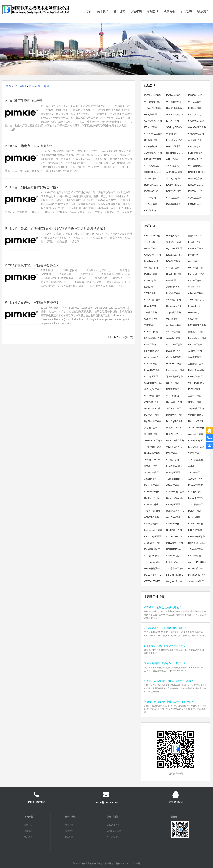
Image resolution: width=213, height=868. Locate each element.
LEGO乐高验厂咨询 (176, 562)
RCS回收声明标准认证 (176, 102)
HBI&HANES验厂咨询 (176, 549)
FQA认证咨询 (151, 127)
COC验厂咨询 (195, 492)
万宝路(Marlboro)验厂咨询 (154, 511)
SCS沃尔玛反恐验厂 (154, 556)
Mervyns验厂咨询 (175, 543)
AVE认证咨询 (173, 166)
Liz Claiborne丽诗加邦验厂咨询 (176, 575)
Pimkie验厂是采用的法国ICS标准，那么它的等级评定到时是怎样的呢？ (55, 229)
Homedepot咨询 (174, 306)
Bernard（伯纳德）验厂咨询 (198, 498)
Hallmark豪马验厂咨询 (198, 543)
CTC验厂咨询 (173, 485)
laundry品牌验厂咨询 (176, 511)
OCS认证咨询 (195, 102)
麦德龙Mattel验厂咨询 (198, 332)
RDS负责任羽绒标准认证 (154, 102)
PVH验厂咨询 (151, 274)
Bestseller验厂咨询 (197, 338)
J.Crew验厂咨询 (196, 549)
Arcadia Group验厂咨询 (154, 408)
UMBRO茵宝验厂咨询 (198, 569)
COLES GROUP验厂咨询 (176, 537)
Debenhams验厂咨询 (154, 492)
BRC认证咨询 (195, 108)
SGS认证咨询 (151, 140)
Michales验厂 (194, 255)
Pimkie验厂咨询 (39, 86)
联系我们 (203, 17)
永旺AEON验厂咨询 (176, 408)
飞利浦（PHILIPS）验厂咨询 (154, 460)
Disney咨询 (194, 312)
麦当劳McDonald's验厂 (198, 236)
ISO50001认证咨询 (197, 191)
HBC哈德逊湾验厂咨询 (154, 569)
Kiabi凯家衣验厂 (152, 549)
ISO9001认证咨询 (153, 95)
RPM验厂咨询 (173, 389)
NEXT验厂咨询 (151, 376)
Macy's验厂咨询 (152, 351)
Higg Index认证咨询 (176, 153)
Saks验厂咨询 (195, 357)
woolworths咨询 (174, 325)
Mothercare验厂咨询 (198, 440)
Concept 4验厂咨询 (197, 415)
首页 (89, 17)
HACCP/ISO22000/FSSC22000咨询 (198, 172)
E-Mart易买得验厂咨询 (154, 370)
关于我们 (103, 17)
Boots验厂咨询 (195, 344)
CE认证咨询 (150, 211)
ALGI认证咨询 (195, 140)
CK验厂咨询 (150, 344)
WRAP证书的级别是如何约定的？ (163, 607)
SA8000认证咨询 (196, 121)
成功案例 (170, 17)
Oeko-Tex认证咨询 (197, 127)
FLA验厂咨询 (173, 460)
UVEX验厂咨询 (174, 473)
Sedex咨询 (193, 319)
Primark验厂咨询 (196, 274)
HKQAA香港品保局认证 (176, 147)
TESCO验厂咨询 (196, 300)
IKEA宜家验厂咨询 (197, 325)
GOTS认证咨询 (114, 831)
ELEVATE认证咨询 (153, 134)
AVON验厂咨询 (174, 300)
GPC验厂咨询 (151, 434)
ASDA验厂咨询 (151, 517)
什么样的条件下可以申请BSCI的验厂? (165, 628)
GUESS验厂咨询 (174, 344)
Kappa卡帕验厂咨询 (198, 556)
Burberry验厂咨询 (175, 415)
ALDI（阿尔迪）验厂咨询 (176, 396)
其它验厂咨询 (151, 428)
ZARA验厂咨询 (151, 402)
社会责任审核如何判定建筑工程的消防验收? (168, 702)
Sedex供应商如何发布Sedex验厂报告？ (166, 663)
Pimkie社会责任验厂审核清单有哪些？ (32, 302)
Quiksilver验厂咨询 (175, 492)
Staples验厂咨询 (196, 408)
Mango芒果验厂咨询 (198, 485)
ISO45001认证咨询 (197, 95)
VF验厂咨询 (150, 293)
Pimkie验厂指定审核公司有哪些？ (29, 146)
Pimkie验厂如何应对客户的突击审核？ (32, 187)
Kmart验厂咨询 (173, 505)
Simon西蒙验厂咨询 (198, 505)
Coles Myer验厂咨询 (198, 383)
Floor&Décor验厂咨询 (176, 466)
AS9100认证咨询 (174, 172)
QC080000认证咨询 (154, 172)
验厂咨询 (119, 17)
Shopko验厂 (194, 473)
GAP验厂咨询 (195, 402)
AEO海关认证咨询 (153, 153)
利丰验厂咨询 (195, 287)
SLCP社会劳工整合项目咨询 (176, 434)
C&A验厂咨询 (173, 268)
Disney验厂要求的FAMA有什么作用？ (165, 646)
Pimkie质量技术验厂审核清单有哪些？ (32, 265)
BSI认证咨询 (194, 147)
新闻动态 (186, 17)
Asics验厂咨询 (195, 351)
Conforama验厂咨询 (176, 524)
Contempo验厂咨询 (175, 556)
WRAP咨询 (150, 325)
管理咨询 (153, 17)
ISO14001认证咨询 (175, 95)
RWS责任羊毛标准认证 (176, 108)
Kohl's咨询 (149, 287)
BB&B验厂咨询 (173, 351)
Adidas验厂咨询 (196, 293)
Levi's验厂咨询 (173, 293)
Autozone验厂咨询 (175, 440)
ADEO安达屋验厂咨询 (198, 460)
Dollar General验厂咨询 (198, 370)
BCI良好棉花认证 (196, 153)
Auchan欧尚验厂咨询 (176, 332)
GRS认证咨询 (151, 115)
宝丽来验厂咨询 (196, 364)
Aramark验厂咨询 (153, 543)
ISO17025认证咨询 (197, 204)
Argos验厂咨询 (173, 338)
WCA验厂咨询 (151, 268)
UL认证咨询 (172, 134)
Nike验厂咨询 (173, 383)
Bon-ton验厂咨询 (152, 396)
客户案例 (28, 837)
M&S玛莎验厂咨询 (153, 338)
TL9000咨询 (150, 198)
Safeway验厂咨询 (153, 389)
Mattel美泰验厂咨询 (197, 376)
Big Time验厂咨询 (153, 421)
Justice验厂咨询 (196, 434)
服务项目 (69, 837)
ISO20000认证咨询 (153, 191)
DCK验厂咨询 (195, 511)
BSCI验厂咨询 (173, 261)
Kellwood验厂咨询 (197, 537)
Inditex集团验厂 (196, 306)
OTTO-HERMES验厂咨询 (154, 581)
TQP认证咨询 (151, 204)
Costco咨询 (194, 261)
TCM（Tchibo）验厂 (176, 479)
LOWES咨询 (150, 280)
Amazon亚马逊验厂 (154, 479)
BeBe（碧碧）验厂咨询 (176, 498)
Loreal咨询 (171, 280)
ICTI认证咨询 (173, 121)
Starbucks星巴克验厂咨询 (154, 383)
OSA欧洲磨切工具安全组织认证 (198, 166)
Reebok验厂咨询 (152, 453)
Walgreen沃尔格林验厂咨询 (176, 581)
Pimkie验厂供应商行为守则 (24, 101)
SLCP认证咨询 (173, 179)
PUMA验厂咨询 (152, 415)
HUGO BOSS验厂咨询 (176, 364)
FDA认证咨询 (173, 198)
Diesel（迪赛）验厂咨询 (198, 517)
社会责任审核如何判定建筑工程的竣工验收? (168, 681)
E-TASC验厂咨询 (196, 447)
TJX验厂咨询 (150, 312)
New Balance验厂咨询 (154, 261)
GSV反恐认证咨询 (153, 121)
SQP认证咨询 (195, 198)
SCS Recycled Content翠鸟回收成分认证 (154, 179)
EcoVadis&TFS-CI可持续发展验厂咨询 (176, 255)
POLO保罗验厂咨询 (154, 575)
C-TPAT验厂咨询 (152, 300)
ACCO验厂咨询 (196, 479)
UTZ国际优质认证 (153, 159)
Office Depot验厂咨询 (154, 332)
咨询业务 (69, 825)
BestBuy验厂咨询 (175, 421)
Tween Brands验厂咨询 (198, 428)
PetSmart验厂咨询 (197, 575)
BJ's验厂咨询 (151, 248)
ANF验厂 (192, 466)
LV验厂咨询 (172, 453)
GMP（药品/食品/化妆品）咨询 (198, 179)
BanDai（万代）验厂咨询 (154, 498)
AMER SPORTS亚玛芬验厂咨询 (198, 562)
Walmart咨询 (172, 319)
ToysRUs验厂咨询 (153, 447)
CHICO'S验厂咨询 (153, 537)
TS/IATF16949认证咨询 (154, 108)
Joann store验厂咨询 (198, 581)
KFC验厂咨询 (195, 242)
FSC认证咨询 (195, 115)
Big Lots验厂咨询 (174, 248)
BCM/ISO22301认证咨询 (176, 191)
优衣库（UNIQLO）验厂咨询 (176, 428)
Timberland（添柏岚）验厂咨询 (154, 562)
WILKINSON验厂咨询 (176, 447)
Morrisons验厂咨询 (153, 530)
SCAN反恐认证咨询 (154, 166)
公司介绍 (28, 825)
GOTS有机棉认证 (175, 115)
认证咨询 (136, 17)
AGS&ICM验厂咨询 (153, 473)
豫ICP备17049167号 (130, 864)
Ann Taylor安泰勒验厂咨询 (176, 517)
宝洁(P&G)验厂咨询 (197, 396)
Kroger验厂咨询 (196, 248)
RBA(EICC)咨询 (174, 274)
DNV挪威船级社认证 (154, 147)
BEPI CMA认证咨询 (154, 185)
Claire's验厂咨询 (174, 402)
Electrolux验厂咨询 (175, 370)
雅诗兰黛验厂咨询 (175, 376)
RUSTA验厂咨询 (174, 530)
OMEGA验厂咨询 (153, 255)
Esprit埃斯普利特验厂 (154, 524)
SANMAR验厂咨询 (153, 440)
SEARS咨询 (150, 306)
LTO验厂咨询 (194, 389)
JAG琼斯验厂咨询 (175, 569)
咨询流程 (69, 831)
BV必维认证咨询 (196, 134)
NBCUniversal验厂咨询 (154, 236)
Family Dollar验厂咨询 (198, 524)
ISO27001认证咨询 (197, 185)
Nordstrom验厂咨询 (154, 364)
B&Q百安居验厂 (196, 530)
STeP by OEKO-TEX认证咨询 (176, 127)
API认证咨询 (172, 159)
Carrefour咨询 (151, 319)
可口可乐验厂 (151, 242)
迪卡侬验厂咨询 (174, 242)
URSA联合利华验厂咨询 (198, 268)
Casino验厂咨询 (174, 357)
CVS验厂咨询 (195, 280)
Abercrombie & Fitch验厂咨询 (154, 357)
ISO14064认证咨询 (175, 185)
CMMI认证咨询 (173, 204)
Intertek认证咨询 (174, 140)
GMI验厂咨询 (151, 466)
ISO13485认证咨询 (197, 159)
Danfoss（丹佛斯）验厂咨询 (154, 505)
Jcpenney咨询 (173, 287)
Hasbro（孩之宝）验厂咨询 (198, 421)
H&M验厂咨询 (173, 236)
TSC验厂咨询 (195, 453)
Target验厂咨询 (174, 312)
